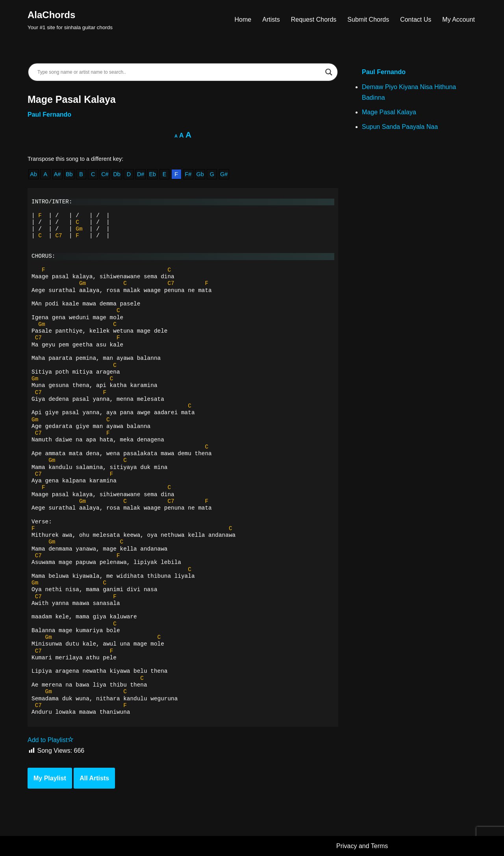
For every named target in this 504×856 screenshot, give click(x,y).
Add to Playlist (51, 740)
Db (117, 174)
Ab (33, 174)
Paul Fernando (49, 114)
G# (224, 174)
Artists (271, 20)
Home (243, 20)
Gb (200, 174)
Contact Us (416, 20)
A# (57, 174)
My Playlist (50, 778)
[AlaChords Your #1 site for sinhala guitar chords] (70, 20)
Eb (152, 174)
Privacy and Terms (362, 846)
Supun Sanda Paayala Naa (400, 127)
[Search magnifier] (329, 72)
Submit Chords (368, 20)
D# (141, 174)
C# (105, 174)
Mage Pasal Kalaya (389, 112)
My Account (459, 20)
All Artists (94, 778)
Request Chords (314, 20)
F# (188, 174)
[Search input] (179, 72)
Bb (69, 174)
